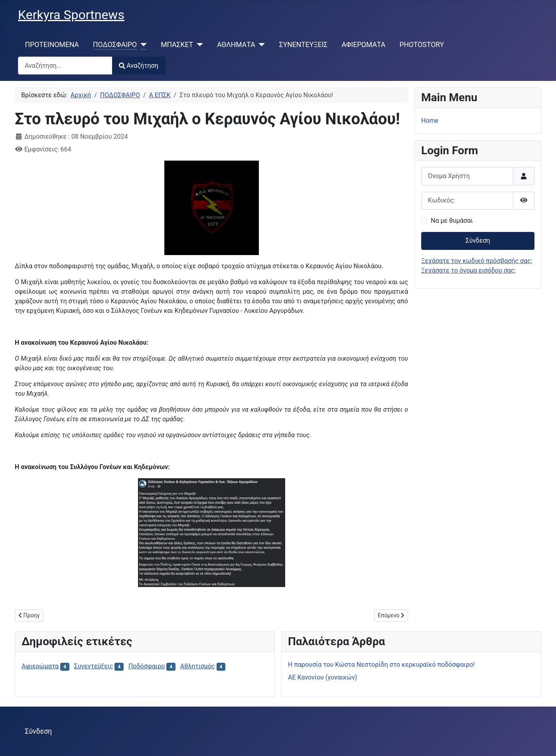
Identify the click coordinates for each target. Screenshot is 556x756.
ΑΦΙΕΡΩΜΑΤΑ (364, 45)
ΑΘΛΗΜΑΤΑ (236, 45)
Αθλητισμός (198, 666)
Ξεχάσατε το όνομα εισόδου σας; (468, 270)
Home (430, 121)
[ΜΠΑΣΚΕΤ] (198, 45)
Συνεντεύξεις (94, 666)
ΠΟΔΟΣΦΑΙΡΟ (115, 45)
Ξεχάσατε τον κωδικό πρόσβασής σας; (477, 261)
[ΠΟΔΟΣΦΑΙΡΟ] (142, 45)
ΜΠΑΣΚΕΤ (177, 45)
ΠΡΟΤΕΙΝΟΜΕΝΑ (52, 45)
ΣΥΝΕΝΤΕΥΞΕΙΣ (304, 45)
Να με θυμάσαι (452, 221)
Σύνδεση (478, 241)
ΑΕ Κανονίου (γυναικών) (322, 677)
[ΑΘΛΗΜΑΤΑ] (260, 45)
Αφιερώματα (40, 666)
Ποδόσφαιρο (147, 666)
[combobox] (65, 66)
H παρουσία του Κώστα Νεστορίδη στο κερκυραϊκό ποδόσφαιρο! (381, 665)
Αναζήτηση (139, 66)
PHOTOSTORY (422, 45)
